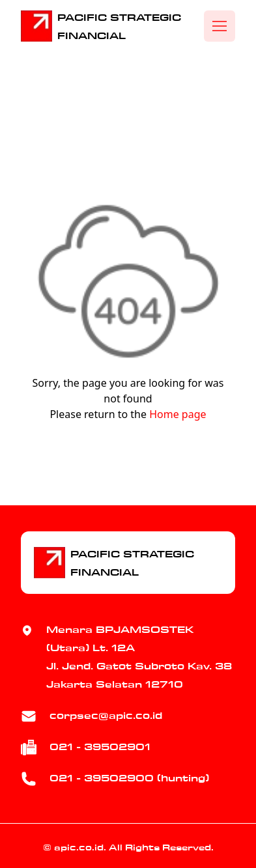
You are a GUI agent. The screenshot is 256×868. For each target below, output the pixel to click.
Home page (178, 414)
